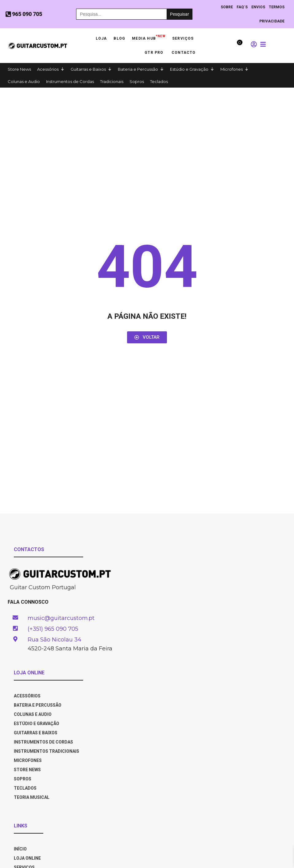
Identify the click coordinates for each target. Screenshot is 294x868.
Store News (19, 69)
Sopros (137, 81)
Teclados (159, 81)
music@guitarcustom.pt (61, 618)
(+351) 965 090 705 (53, 629)
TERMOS (277, 7)
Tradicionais (112, 81)
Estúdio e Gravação (189, 69)
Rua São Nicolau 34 (54, 640)
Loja (101, 38)
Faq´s (242, 7)
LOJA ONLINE (27, 858)
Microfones (232, 69)
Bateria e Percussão (138, 69)
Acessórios (48, 69)
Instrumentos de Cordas (70, 81)
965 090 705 (27, 14)
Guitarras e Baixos (88, 69)
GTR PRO (155, 53)
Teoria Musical (32, 797)
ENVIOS (258, 7)
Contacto (184, 53)
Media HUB (149, 37)
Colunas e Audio (24, 81)
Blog (119, 38)
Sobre (227, 7)
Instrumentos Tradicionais (46, 751)
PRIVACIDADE (272, 21)
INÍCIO (20, 849)
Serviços (183, 38)
